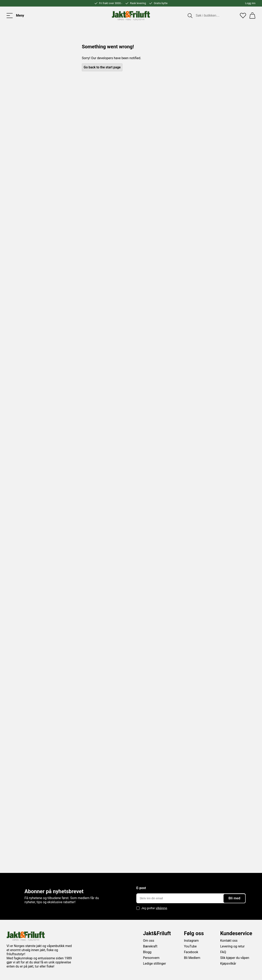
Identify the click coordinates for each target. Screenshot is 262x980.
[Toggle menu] (15, 16)
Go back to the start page (102, 67)
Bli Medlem (192, 958)
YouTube (190, 946)
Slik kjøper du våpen (235, 958)
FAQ (223, 952)
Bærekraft (150, 946)
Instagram (191, 941)
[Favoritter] (243, 16)
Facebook (191, 952)
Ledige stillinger (155, 964)
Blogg (147, 952)
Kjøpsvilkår (228, 964)
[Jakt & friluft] (131, 16)
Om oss (149, 941)
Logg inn (250, 3)
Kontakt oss (229, 941)
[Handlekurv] (252, 16)
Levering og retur (233, 946)
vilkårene (161, 908)
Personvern (151, 958)
